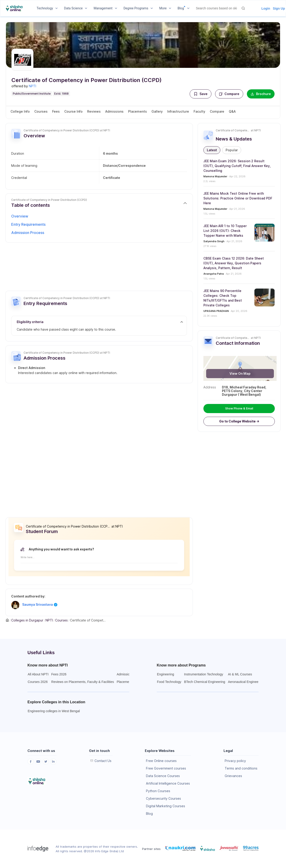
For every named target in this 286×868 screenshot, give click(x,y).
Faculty (199, 111)
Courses (41, 111)
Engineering (166, 674)
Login (266, 8)
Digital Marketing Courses (166, 806)
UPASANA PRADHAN (216, 311)
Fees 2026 (59, 674)
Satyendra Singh (214, 241)
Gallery (157, 111)
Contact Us (103, 761)
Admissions (114, 111)
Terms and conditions (241, 768)
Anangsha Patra (214, 274)
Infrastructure (178, 111)
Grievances (233, 776)
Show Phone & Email (239, 408)
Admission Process (28, 233)
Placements (138, 111)
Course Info (73, 111)
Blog (149, 814)
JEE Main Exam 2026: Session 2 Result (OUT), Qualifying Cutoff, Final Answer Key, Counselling (237, 166)
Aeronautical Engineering (246, 682)
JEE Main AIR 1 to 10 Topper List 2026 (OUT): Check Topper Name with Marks (225, 231)
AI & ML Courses (240, 674)
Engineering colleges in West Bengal (54, 711)
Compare (229, 94)
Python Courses (158, 791)
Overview (20, 216)
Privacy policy (235, 761)
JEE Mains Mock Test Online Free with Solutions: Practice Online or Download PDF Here (238, 198)
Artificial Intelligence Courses (168, 783)
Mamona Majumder (215, 176)
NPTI (32, 86)
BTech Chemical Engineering (205, 682)
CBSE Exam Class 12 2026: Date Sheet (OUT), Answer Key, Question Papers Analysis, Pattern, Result (234, 263)
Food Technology (169, 682)
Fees (56, 111)
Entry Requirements (28, 224)
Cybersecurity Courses (163, 798)
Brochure (261, 94)
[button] (201, 94)
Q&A (232, 111)
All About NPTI (38, 674)
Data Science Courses (163, 776)
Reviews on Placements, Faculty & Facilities (83, 682)
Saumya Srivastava (40, 605)
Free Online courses (161, 761)
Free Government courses (166, 768)
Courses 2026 (38, 682)
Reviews (94, 111)
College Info (20, 111)
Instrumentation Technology (204, 674)
